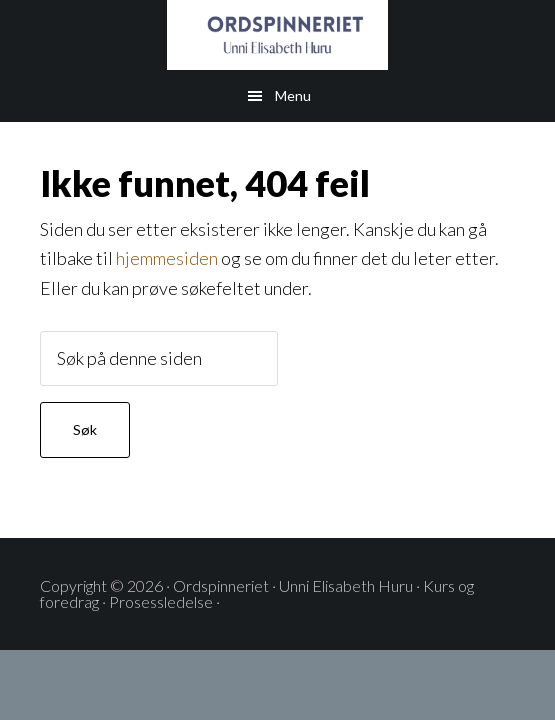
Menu (293, 95)
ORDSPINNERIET (277, 35)
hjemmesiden (167, 258)
